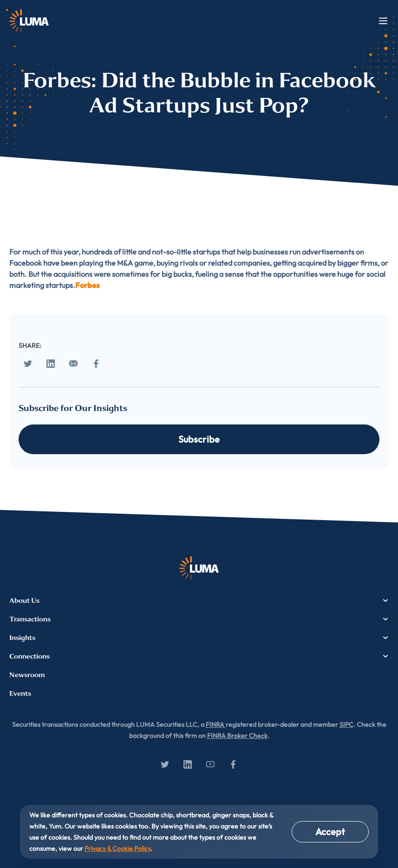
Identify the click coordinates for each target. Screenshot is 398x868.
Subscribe (199, 439)
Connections (199, 656)
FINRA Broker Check (237, 736)
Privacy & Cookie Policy (117, 848)
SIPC (346, 724)
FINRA (216, 724)
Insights (199, 638)
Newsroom (27, 675)
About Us (199, 600)
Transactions (199, 619)
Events (20, 693)
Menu (383, 21)
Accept (330, 832)
